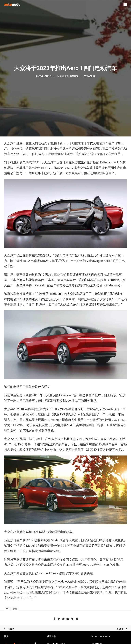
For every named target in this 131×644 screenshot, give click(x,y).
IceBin (91, 250)
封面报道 (64, 250)
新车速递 (74, 250)
